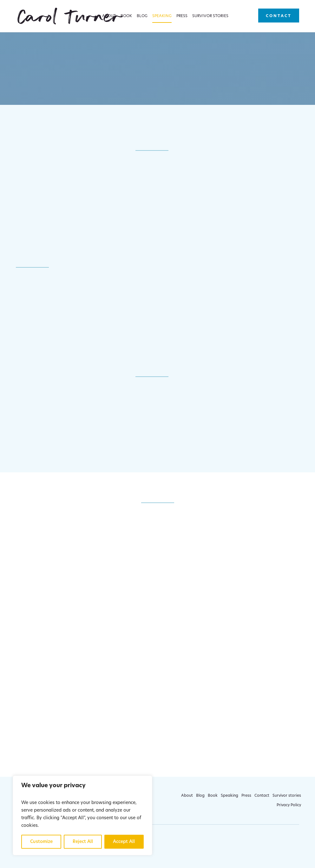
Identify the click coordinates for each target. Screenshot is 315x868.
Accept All (124, 842)
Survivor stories (210, 16)
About (109, 16)
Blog (142, 16)
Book (126, 16)
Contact (279, 16)
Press (182, 16)
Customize (41, 842)
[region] (82, 815)
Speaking (162, 16)
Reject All (83, 842)
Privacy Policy (289, 805)
